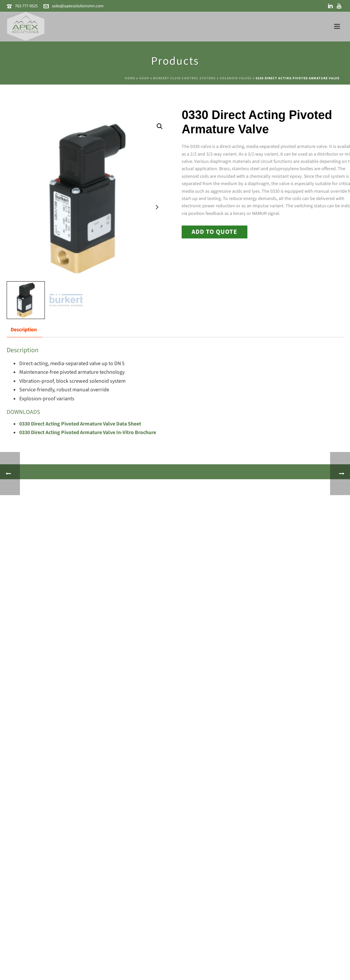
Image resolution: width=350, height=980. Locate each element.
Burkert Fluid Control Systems (184, 78)
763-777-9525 (26, 6)
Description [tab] (24, 330)
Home (130, 78)
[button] (160, 126)
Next (157, 207)
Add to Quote (215, 232)
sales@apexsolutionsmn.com (78, 6)
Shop (144, 78)
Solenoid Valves (236, 78)
